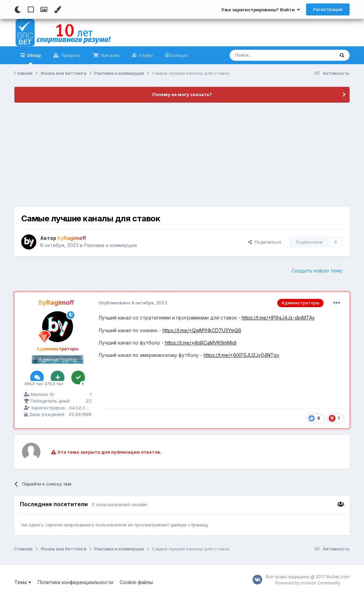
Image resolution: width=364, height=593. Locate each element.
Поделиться (265, 242)
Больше (179, 55)
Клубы (145, 55)
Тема (23, 582)
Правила (70, 55)
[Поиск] (266, 55)
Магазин (110, 55)
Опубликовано (133, 303)
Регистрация (328, 9)
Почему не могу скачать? (182, 94)
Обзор (33, 58)
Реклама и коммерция (110, 245)
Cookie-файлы (136, 582)
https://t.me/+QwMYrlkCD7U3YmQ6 (202, 330)
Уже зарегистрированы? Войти (260, 10)
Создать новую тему (317, 271)
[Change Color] (57, 10)
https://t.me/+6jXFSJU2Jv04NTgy (241, 355)
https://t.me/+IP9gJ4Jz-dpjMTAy (278, 318)
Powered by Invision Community (308, 583)
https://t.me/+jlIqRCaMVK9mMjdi (201, 343)
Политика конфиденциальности (75, 582)
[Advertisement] (182, 155)
